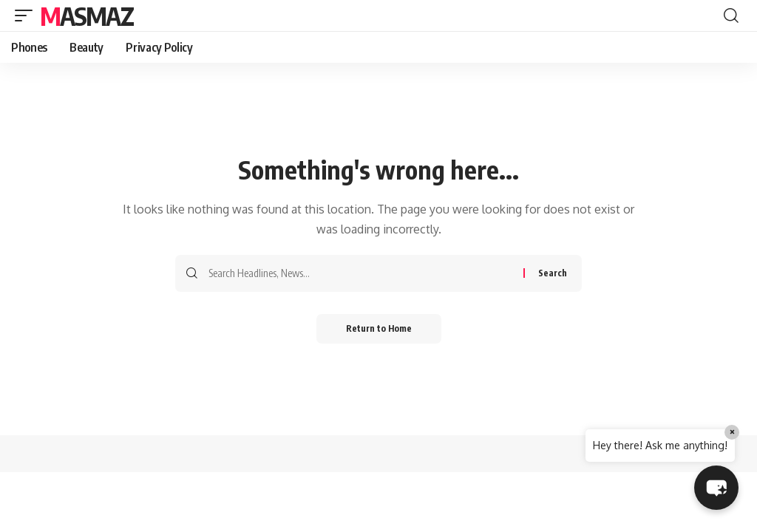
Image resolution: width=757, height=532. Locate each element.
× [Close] (732, 432)
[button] (27, 16)
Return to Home (379, 328)
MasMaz (86, 16)
